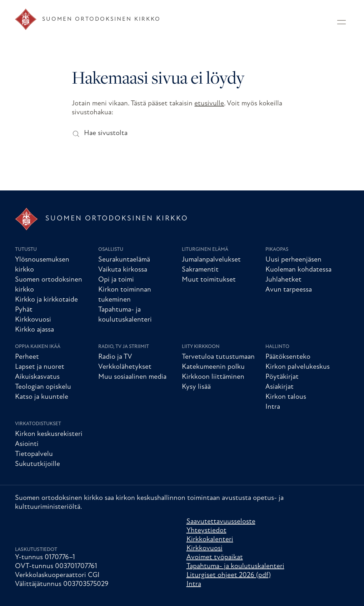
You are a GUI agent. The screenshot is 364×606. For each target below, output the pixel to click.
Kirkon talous (286, 397)
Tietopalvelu (34, 454)
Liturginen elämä (205, 250)
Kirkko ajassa (34, 330)
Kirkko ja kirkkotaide (46, 300)
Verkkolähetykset (125, 367)
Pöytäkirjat (282, 377)
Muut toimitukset (209, 280)
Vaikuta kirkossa (123, 270)
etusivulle (209, 104)
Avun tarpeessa (289, 290)
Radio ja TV (115, 357)
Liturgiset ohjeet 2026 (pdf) (229, 575)
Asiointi (27, 444)
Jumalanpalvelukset (211, 260)
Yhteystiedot (206, 531)
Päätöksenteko (288, 357)
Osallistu (111, 250)
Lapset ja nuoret (40, 367)
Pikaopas (277, 250)
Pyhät (24, 310)
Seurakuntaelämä (124, 260)
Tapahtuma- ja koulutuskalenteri (235, 566)
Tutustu (26, 250)
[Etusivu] (88, 19)
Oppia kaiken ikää (38, 347)
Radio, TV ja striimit (124, 347)
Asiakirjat (280, 387)
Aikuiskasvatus (37, 377)
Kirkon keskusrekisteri (49, 434)
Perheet (27, 357)
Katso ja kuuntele (42, 397)
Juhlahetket (283, 280)
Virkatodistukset (38, 424)
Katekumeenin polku (213, 367)
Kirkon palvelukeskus (298, 367)
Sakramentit (200, 270)
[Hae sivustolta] (76, 133)
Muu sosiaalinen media (132, 377)
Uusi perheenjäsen (293, 260)
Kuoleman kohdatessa (298, 270)
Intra (273, 407)
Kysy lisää (196, 387)
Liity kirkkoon (201, 347)
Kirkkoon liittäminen (213, 377)
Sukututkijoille (38, 464)
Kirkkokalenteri (210, 540)
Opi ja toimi (116, 280)
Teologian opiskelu (43, 387)
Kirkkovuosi (33, 320)
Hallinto (277, 347)
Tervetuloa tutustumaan (218, 357)
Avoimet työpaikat (215, 557)
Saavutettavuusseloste (221, 522)
